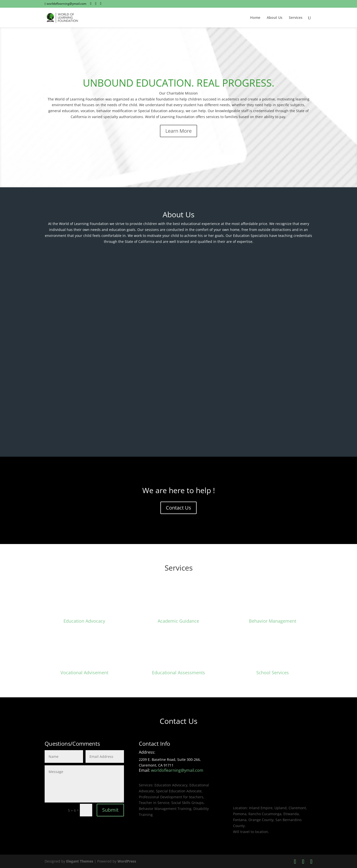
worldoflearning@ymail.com (177, 770)
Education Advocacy (84, 621)
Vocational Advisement (84, 673)
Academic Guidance (178, 621)
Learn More (178, 131)
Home (255, 18)
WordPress (127, 861)
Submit (110, 810)
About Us (275, 18)
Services (296, 18)
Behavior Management (273, 621)
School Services (273, 673)
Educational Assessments (178, 673)
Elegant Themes (80, 861)
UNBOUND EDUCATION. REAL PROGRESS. (179, 83)
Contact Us (178, 508)
